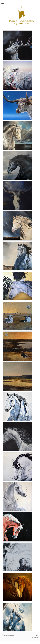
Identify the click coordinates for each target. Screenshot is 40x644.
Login (37, 635)
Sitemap (11, 635)
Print (5, 635)
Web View (35, 638)
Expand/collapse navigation (20, 3)
